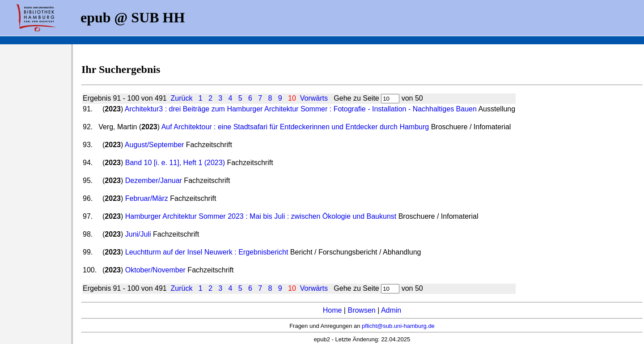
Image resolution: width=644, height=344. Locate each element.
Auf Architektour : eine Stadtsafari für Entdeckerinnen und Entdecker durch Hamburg (295, 127)
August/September (155, 145)
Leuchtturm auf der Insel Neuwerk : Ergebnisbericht (207, 252)
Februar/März (147, 198)
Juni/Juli (138, 234)
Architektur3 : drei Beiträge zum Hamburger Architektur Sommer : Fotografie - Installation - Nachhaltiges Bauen (301, 109)
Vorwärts (314, 98)
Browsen (361, 310)
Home (333, 310)
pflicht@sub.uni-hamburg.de (398, 326)
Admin (391, 310)
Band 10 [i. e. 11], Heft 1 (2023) (175, 163)
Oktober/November (155, 270)
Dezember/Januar (154, 180)
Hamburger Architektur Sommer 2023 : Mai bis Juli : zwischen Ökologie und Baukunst (261, 216)
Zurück (182, 98)
